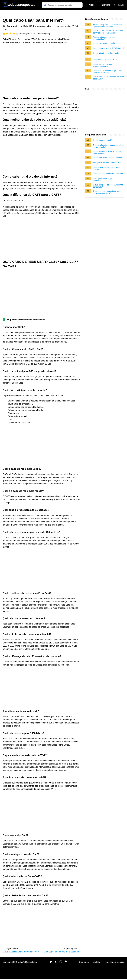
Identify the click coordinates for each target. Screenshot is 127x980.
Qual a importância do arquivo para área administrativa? (108, 72)
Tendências (105, 5)
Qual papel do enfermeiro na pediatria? (62, 952)
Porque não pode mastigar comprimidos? (104, 38)
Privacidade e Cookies (114, 962)
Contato (96, 962)
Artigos (92, 5)
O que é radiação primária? (104, 43)
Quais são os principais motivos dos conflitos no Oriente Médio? (108, 32)
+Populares (119, 5)
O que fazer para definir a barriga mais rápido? (107, 152)
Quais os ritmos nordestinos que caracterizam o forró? (106, 192)
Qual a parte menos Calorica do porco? (106, 168)
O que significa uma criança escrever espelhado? (108, 78)
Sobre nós (84, 962)
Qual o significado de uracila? (105, 59)
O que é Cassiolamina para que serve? (21, 952)
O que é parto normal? (102, 140)
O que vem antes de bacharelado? (107, 158)
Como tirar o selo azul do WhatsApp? (109, 48)
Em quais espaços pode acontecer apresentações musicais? (107, 26)
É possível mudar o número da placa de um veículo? (108, 146)
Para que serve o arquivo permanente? (104, 180)
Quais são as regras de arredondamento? (103, 65)
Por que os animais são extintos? (107, 162)
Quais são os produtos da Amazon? (108, 174)
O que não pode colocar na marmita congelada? (108, 186)
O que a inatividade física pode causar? (106, 54)
